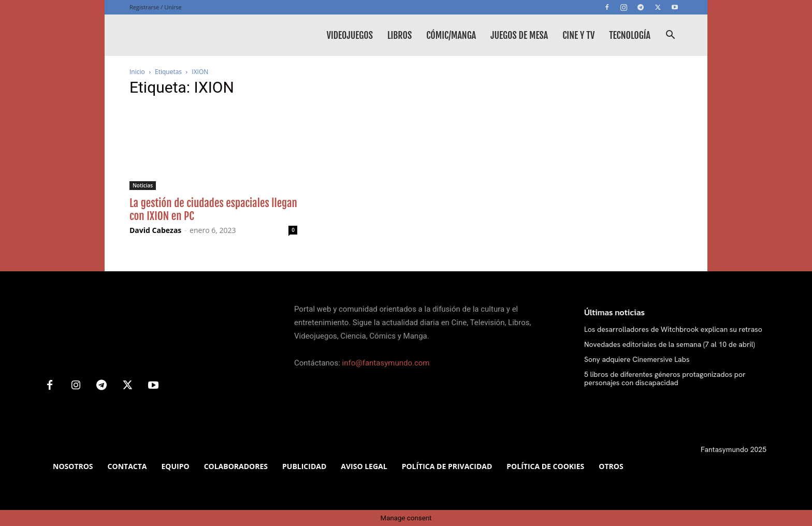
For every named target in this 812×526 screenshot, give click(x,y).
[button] (670, 36)
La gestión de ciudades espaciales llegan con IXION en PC (213, 209)
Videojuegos (350, 35)
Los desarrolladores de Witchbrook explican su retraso (673, 329)
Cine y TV (578, 35)
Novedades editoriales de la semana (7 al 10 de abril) (670, 344)
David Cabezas (155, 230)
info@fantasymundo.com (386, 363)
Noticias (143, 185)
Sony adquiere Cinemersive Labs (637, 359)
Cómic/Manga (451, 35)
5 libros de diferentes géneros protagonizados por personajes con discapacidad (665, 379)
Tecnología (630, 35)
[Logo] (207, 35)
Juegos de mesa (519, 35)
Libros (400, 35)
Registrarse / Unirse (156, 7)
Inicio (137, 72)
